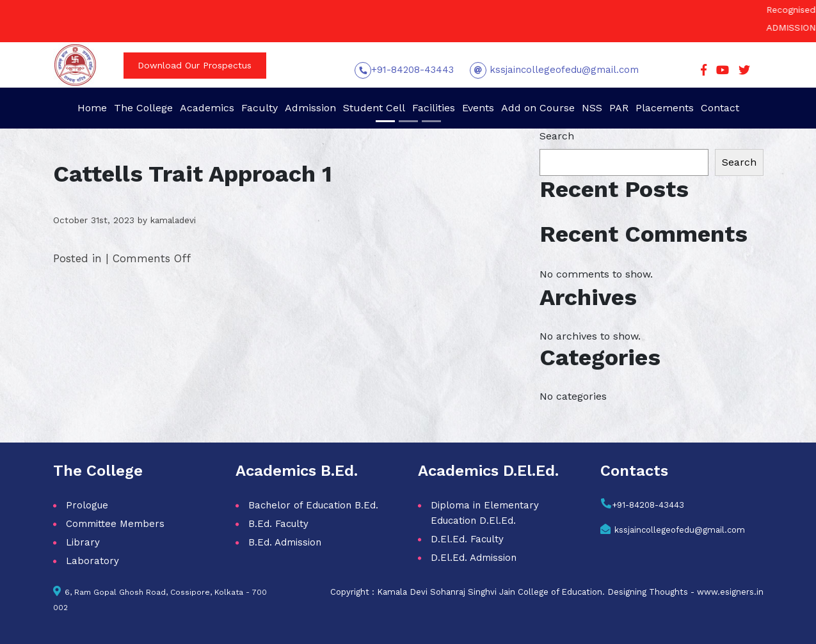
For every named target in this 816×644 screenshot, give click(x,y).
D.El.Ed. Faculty (467, 539)
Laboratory (92, 561)
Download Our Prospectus (195, 65)
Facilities (434, 108)
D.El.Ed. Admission (474, 558)
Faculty (260, 108)
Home (92, 108)
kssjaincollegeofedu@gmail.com (563, 70)
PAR (619, 108)
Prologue (87, 505)
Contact (720, 108)
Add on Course (538, 108)
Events (478, 108)
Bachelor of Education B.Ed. (313, 505)
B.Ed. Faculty (278, 524)
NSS (592, 108)
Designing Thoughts (648, 592)
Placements (665, 108)
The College (143, 108)
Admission (310, 108)
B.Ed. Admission (285, 542)
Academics (207, 108)
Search (557, 136)
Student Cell (374, 108)
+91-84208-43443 (412, 70)
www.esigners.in (730, 592)
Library (83, 542)
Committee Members (115, 524)
